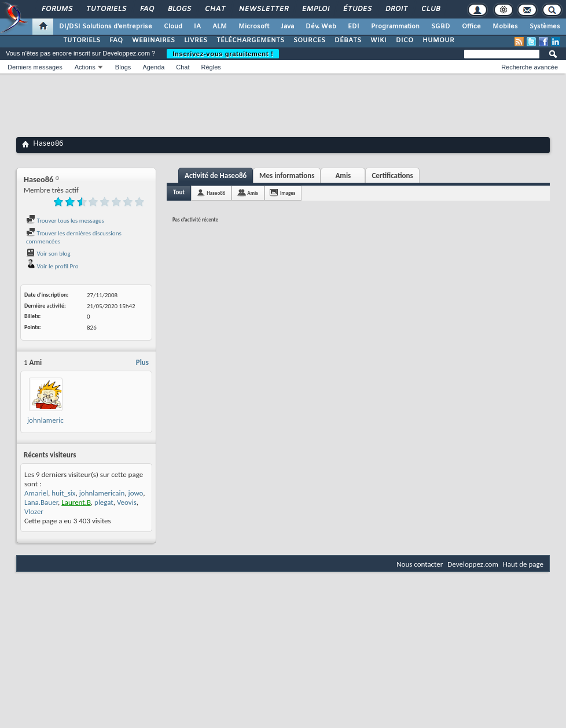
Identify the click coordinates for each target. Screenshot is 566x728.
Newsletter (263, 9)
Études (357, 9)
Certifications (392, 175)
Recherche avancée (530, 67)
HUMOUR (438, 40)
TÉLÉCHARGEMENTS (250, 40)
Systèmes (545, 27)
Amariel (36, 493)
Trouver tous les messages (65, 221)
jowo (136, 493)
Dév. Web (321, 27)
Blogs (179, 9)
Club (430, 9)
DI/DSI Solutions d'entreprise (106, 27)
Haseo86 (216, 193)
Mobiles (505, 27)
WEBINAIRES (153, 40)
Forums (56, 9)
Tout (179, 192)
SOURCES (309, 40)
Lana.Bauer (41, 502)
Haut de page (523, 564)
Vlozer (34, 511)
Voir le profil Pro (52, 266)
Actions (85, 67)
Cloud (173, 27)
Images (288, 193)
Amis (343, 175)
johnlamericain (50, 420)
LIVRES (196, 40)
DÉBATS (348, 40)
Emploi (315, 9)
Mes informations (287, 175)
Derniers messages (35, 67)
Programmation (395, 27)
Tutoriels (106, 9)
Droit (396, 9)
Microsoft (254, 27)
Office (471, 27)
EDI (354, 27)
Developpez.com (473, 564)
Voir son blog (48, 254)
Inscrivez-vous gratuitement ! (223, 54)
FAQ (146, 9)
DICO (405, 40)
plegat (104, 502)
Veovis (127, 502)
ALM (220, 27)
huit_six (63, 493)
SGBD (441, 27)
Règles (211, 67)
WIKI (378, 40)
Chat (214, 9)
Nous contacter (420, 564)
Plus (142, 362)
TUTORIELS (82, 40)
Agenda (153, 67)
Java (287, 27)
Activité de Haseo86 (216, 175)
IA (197, 27)
